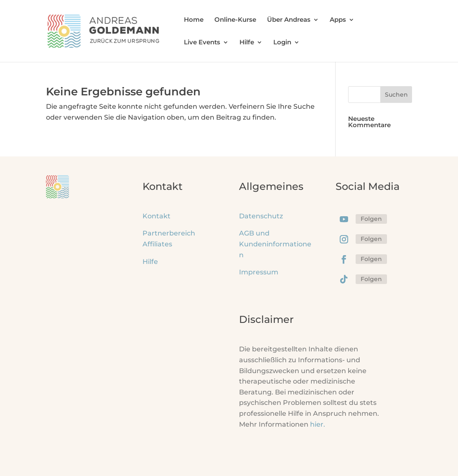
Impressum (259, 272)
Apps (338, 20)
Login (282, 43)
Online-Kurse (235, 20)
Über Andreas (289, 20)
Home (194, 20)
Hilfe (247, 43)
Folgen (371, 219)
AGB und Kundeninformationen (275, 244)
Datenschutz (261, 216)
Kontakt (156, 216)
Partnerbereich (169, 233)
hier (318, 424)
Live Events (202, 43)
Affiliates (157, 244)
